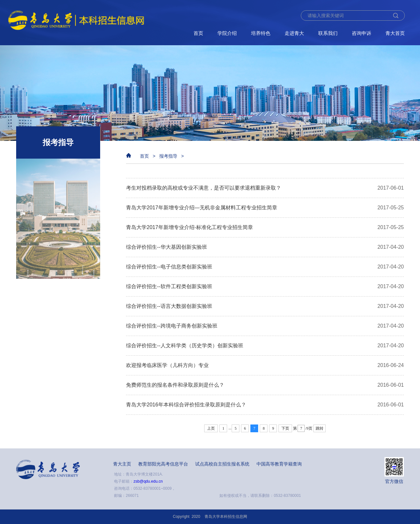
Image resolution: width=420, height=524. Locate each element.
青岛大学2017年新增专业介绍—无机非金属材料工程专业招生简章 (202, 208)
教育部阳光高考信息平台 (163, 464)
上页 (211, 428)
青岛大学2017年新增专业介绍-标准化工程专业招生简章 (189, 227)
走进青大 (294, 33)
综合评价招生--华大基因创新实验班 (167, 247)
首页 (198, 33)
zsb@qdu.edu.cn (148, 481)
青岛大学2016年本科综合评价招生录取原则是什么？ (186, 405)
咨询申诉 (362, 33)
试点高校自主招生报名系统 (222, 464)
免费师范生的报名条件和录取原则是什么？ (175, 385)
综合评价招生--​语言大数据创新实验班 (169, 306)
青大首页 (395, 33)
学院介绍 (227, 33)
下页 (285, 428)
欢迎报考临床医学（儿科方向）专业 (167, 365)
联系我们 (328, 33)
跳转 (320, 428)
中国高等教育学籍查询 (279, 464)
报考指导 (168, 156)
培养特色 (261, 33)
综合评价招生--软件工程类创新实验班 (169, 286)
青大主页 (122, 464)
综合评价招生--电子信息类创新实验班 (169, 267)
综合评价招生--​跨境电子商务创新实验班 (172, 326)
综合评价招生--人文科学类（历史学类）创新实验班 (185, 346)
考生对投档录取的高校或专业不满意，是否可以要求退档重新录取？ (204, 188)
